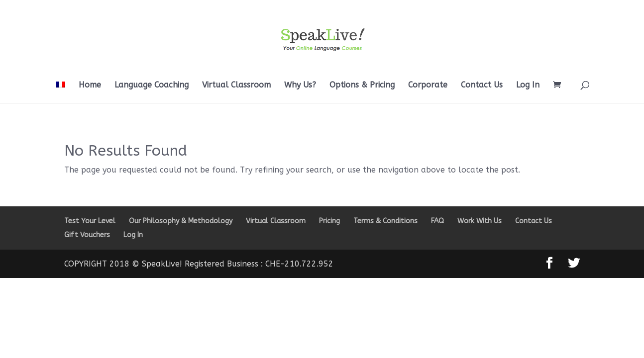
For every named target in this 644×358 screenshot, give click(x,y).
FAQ (437, 221)
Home (90, 86)
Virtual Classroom (236, 86)
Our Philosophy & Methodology (181, 221)
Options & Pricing (362, 86)
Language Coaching (152, 86)
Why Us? (300, 86)
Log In (528, 86)
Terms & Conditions (385, 221)
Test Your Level (90, 221)
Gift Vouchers (87, 235)
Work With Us (480, 221)
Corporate (428, 86)
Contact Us (482, 86)
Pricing (329, 221)
